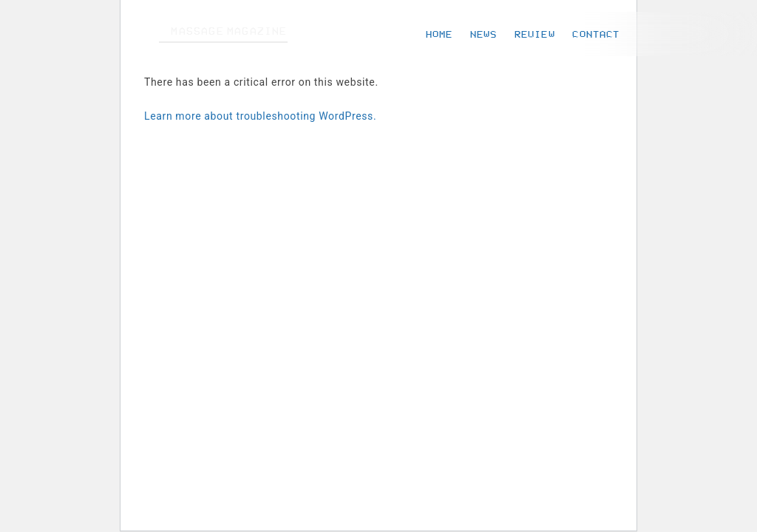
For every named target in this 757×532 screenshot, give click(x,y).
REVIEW (535, 34)
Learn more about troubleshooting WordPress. (260, 116)
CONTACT (596, 34)
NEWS (483, 34)
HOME (439, 34)
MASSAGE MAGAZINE (229, 31)
